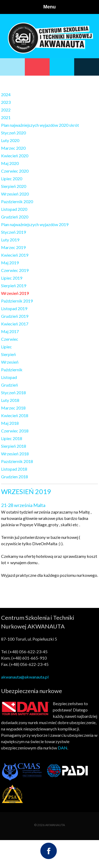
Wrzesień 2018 (15, 454)
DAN (63, 748)
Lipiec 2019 (12, 278)
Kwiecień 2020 (15, 156)
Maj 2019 (10, 263)
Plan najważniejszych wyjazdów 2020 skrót (40, 125)
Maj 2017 (10, 331)
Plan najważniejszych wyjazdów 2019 (35, 224)
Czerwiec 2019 (15, 270)
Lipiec (6, 347)
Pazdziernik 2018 (17, 461)
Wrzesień (10, 362)
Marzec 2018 (13, 408)
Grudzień (10, 385)
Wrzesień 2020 (15, 194)
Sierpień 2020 (14, 186)
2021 (6, 117)
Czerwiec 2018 (15, 431)
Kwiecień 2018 (15, 415)
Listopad (9, 377)
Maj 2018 (10, 423)
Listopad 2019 (14, 308)
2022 (6, 110)
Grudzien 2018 (15, 477)
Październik (12, 370)
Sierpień (8, 354)
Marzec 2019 (13, 247)
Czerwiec (10, 339)
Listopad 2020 (14, 209)
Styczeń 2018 (13, 392)
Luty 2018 (10, 400)
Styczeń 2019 (13, 232)
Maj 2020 (10, 163)
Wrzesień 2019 (15, 293)
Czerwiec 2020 (15, 171)
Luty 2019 (10, 240)
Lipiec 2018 (12, 438)
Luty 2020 (10, 140)
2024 (6, 94)
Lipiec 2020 (12, 179)
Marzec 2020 (13, 148)
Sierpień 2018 (14, 446)
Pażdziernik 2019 (17, 301)
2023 (6, 102)
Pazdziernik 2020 (17, 201)
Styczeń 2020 (13, 133)
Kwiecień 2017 (15, 324)
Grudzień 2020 (15, 217)
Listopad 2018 (14, 469)
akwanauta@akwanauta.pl (25, 677)
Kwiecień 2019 (15, 255)
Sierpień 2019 (14, 286)
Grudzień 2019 (15, 316)
